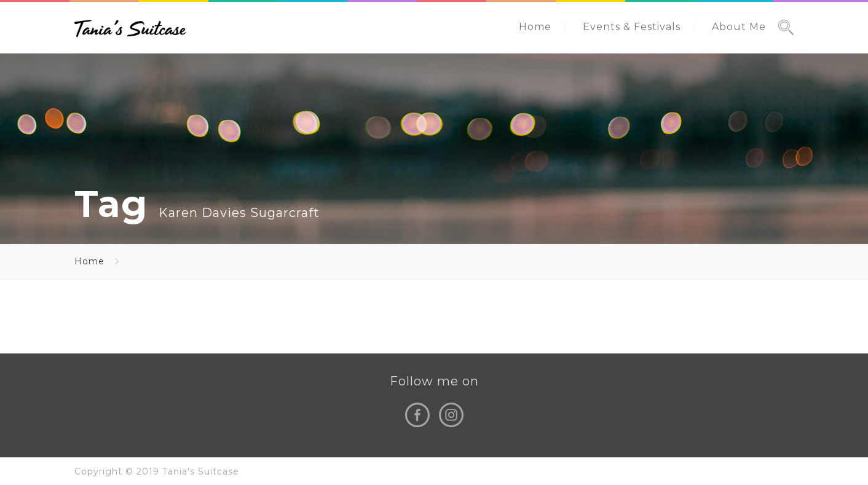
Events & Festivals (632, 27)
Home (535, 27)
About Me (739, 27)
